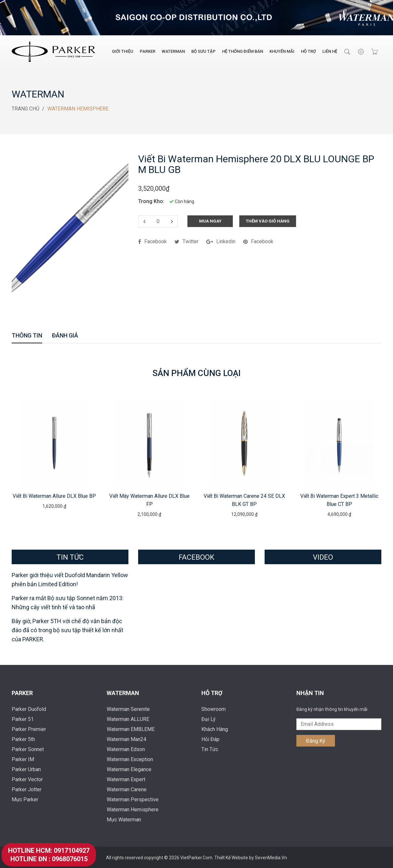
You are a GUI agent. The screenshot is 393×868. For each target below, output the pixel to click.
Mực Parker (25, 799)
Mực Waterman (124, 819)
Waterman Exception (130, 759)
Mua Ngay (210, 221)
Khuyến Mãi (282, 51)
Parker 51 (23, 719)
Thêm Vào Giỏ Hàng (268, 221)
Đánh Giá (65, 336)
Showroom (214, 709)
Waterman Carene (127, 789)
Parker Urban (26, 769)
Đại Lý (208, 719)
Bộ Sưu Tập (203, 51)
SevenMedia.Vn (271, 857)
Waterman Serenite (128, 709)
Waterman (173, 51)
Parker (148, 51)
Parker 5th (23, 739)
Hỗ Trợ (308, 51)
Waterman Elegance (129, 769)
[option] (54, 454)
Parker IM (23, 759)
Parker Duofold (29, 709)
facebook (152, 241)
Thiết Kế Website (232, 857)
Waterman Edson (126, 749)
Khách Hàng (215, 729)
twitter (186, 241)
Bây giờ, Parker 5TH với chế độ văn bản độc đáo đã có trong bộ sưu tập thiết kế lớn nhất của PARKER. (67, 630)
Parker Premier (29, 729)
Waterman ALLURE (128, 719)
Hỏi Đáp (210, 739)
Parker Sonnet (28, 749)
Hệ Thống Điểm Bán (243, 51)
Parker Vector (27, 779)
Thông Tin (27, 336)
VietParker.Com (196, 857)
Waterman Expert (126, 779)
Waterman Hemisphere (133, 809)
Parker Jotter (27, 789)
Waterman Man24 (126, 739)
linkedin (221, 241)
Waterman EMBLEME (131, 729)
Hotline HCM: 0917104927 (49, 851)
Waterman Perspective (133, 799)
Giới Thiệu (123, 51)
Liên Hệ (330, 51)
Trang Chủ (25, 108)
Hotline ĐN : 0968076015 (49, 859)
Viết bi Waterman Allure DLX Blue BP (54, 496)
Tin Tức (210, 749)
